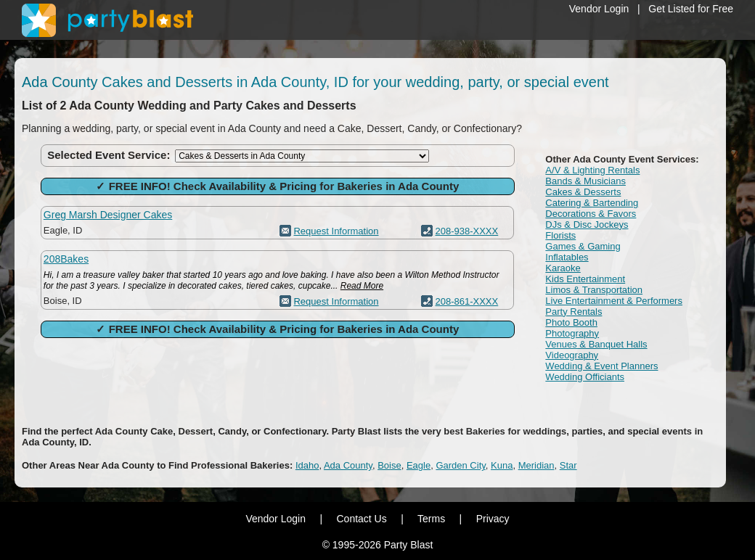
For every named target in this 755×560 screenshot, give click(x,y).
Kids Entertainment (585, 279)
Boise (389, 465)
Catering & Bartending (592, 203)
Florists (560, 235)
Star (568, 465)
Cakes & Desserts (583, 192)
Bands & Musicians (585, 181)
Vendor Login (599, 9)
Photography (572, 333)
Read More (362, 286)
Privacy (493, 519)
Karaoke (563, 268)
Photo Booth (571, 322)
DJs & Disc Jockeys (587, 225)
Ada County (348, 465)
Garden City (460, 465)
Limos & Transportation (594, 290)
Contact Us (361, 519)
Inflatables (567, 257)
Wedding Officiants (585, 377)
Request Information (336, 231)
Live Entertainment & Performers (614, 301)
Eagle (419, 465)
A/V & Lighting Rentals (592, 170)
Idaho (307, 465)
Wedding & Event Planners (601, 366)
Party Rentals (574, 312)
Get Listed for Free (691, 9)
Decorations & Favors (591, 214)
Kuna (502, 465)
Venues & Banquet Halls (596, 344)
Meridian (536, 465)
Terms (431, 519)
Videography (572, 355)
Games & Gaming (583, 246)
